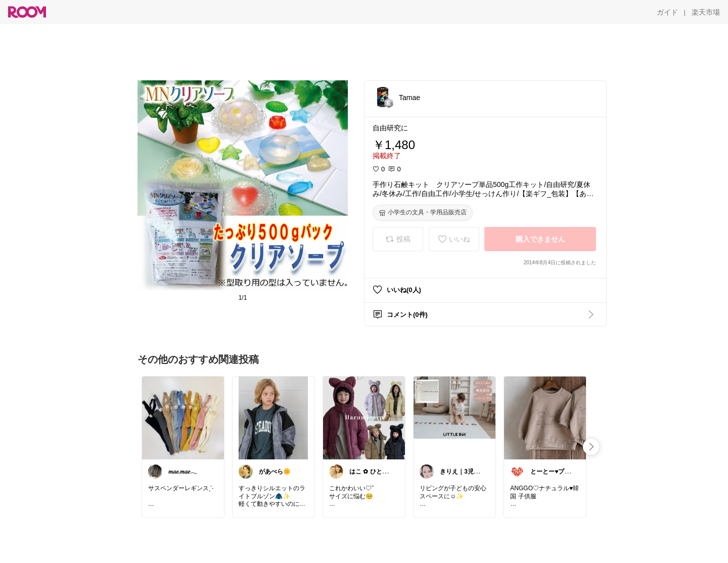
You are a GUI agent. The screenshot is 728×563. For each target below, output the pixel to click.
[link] (183, 417)
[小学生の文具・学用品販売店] (423, 213)
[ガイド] (667, 12)
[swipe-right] (591, 447)
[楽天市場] (706, 12)
